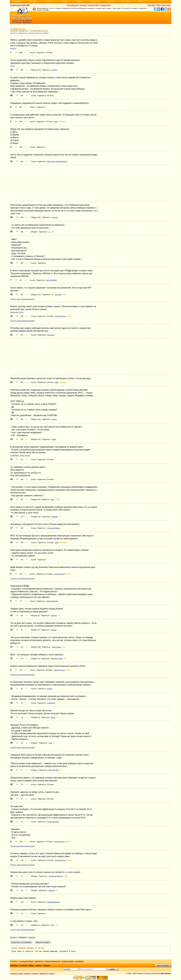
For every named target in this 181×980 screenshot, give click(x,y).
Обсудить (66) (36, 647)
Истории (33, 2)
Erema (53, 717)
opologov (54, 616)
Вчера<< (14, 937)
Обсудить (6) (35, 616)
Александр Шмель (54, 528)
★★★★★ (62, 122)
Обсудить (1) (35, 925)
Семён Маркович (53, 822)
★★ (53, 232)
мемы (31, 965)
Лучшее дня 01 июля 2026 (20, 5)
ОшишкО (55, 517)
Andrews (55, 217)
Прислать (126, 2)
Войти (159, 5)
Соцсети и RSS (93, 5)
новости (52, 973)
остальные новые (27, 961)
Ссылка (32, 53)
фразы (38, 965)
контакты (27, 973)
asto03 (54, 439)
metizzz (54, 419)
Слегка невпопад (52, 601)
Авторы (111, 2)
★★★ (69, 316)
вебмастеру (44, 973)
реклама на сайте (17, 973)
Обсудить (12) (36, 295)
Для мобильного (73, 5)
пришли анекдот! (163, 965)
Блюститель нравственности (57, 162)
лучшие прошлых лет (53, 961)
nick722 (54, 70)
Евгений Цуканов (57, 659)
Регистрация (166, 5)
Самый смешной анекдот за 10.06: (28, 948)
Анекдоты (17, 2)
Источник (49, 53)
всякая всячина (68, 961)
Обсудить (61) (36, 217)
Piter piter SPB (53, 770)
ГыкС (50, 743)
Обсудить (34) (36, 419)
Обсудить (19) (36, 70)
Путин (12, 66)
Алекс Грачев (56, 647)
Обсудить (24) (36, 517)
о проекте (35, 973)
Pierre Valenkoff (51, 280)
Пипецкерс (51, 335)
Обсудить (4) (35, 717)
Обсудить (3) (35, 500)
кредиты (13, 49)
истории (23, 965)
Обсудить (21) (36, 439)
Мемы (48, 2)
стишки (46, 965)
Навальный (14, 312)
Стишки (80, 2)
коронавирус (15, 456)
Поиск (142, 2)
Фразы (64, 2)
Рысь (53, 500)
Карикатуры (95, 2)
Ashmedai (58, 295)
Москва (28, 456)
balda (56, 122)
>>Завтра (31, 937)
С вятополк (51, 703)
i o (49, 232)
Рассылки (83, 5)
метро (22, 456)
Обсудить (34, 232)
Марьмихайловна (53, 902)
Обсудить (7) (35, 630)
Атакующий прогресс (56, 876)
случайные (79, 961)
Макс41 (50, 689)
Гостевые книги (105, 5)
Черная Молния (60, 316)
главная (14, 965)
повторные (39, 961)
